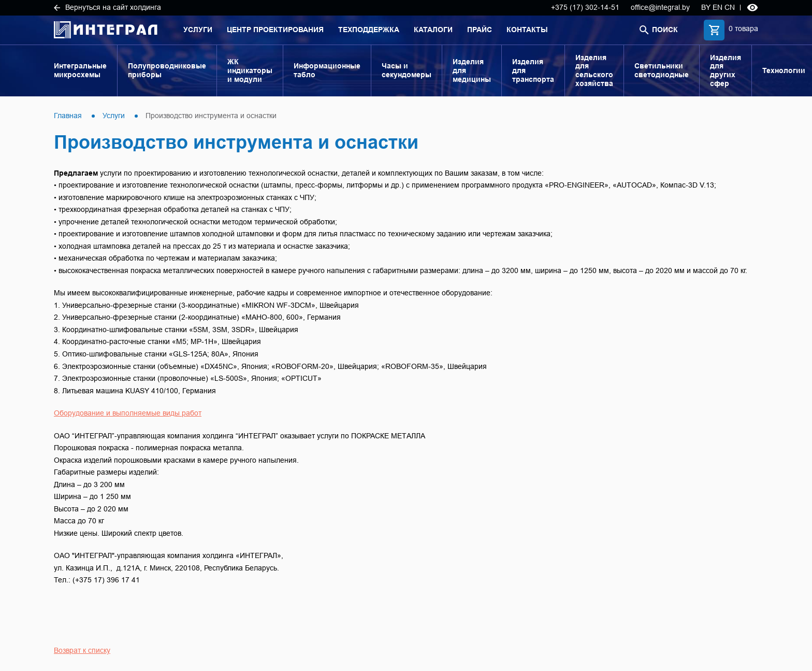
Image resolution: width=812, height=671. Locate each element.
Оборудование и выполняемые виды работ (128, 413)
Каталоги (433, 30)
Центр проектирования (275, 30)
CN (730, 7)
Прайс (480, 30)
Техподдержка (369, 30)
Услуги (198, 30)
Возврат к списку (82, 650)
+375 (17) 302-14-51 (585, 7)
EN (717, 7)
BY (706, 7)
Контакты (527, 30)
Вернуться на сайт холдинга (107, 7)
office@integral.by (660, 7)
